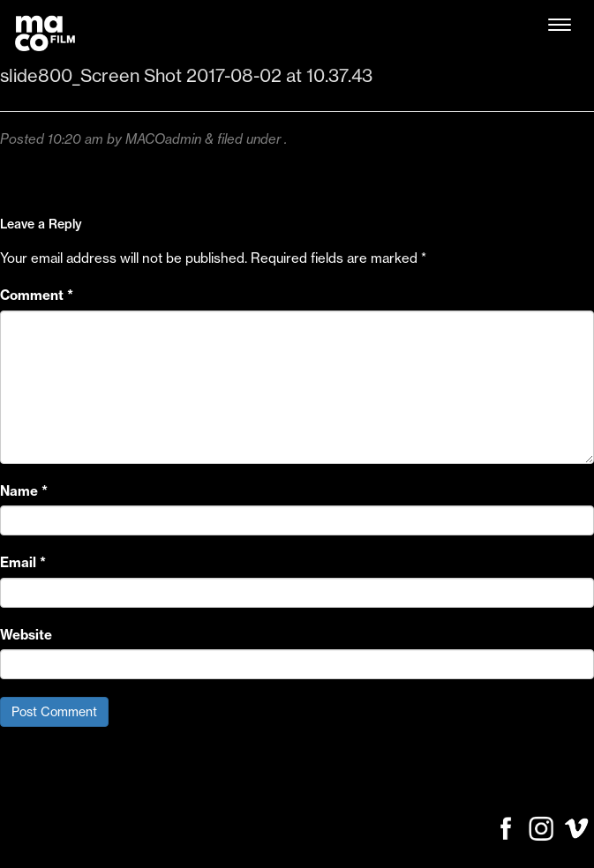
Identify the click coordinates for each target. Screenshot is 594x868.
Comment (37, 295)
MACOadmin (163, 139)
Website (26, 635)
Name (24, 491)
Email (23, 562)
